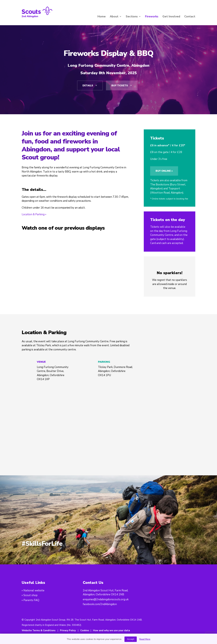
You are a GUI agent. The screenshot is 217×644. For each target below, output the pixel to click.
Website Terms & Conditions (39, 630)
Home (102, 17)
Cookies (85, 630)
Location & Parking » (34, 214)
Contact (190, 17)
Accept (131, 639)
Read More (145, 639)
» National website (33, 590)
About (114, 17)
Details (90, 86)
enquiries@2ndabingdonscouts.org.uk (106, 599)
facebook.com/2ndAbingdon (100, 604)
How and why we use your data (111, 630)
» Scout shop (30, 595)
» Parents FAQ (30, 600)
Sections (132, 17)
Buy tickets (122, 86)
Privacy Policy (68, 630)
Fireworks (152, 17)
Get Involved (171, 17)
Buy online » (164, 171)
